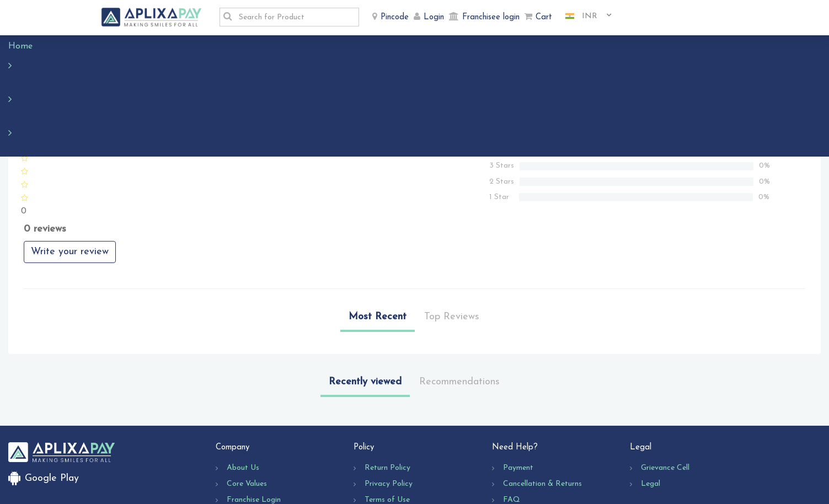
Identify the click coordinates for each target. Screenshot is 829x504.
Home (26, 46)
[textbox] (296, 17)
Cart (544, 17)
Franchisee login (491, 17)
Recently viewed (365, 316)
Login (434, 17)
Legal (651, 418)
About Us (243, 402)
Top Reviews (452, 251)
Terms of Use (387, 434)
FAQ (512, 434)
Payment (518, 402)
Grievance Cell (665, 402)
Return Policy (387, 402)
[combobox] (584, 17)
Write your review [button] (70, 186)
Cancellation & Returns (542, 418)
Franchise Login (254, 434)
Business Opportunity (263, 450)
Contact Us (523, 450)
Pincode (395, 17)
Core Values (247, 418)
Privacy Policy (389, 418)
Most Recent (378, 251)
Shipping (379, 450)
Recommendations (459, 316)
